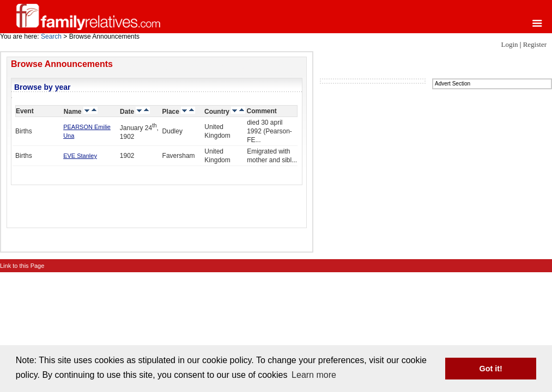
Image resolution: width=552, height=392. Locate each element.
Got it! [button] (491, 369)
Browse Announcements (62, 64)
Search (51, 36)
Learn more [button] (314, 375)
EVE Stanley (80, 156)
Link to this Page (22, 266)
